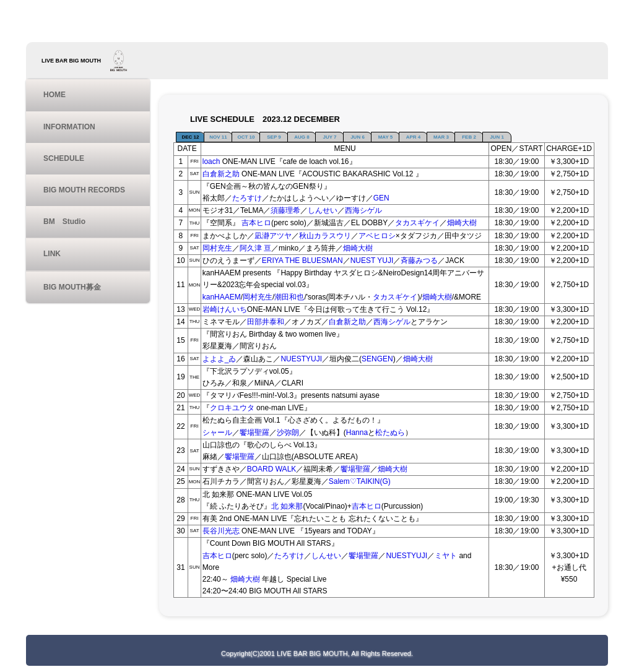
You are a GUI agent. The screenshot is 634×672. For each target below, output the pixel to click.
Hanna (357, 433)
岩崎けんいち (225, 309)
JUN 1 (497, 137)
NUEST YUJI (372, 261)
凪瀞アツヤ (273, 236)
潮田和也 (289, 297)
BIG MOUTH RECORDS (84, 190)
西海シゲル (363, 210)
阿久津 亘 (255, 248)
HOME (54, 95)
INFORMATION (69, 127)
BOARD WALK (272, 469)
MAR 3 (441, 137)
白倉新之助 (221, 174)
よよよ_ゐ (219, 359)
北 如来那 (287, 506)
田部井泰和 (266, 322)
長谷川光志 (221, 531)
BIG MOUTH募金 (72, 287)
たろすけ (247, 198)
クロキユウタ (232, 408)
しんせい (323, 210)
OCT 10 (246, 137)
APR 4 (414, 137)
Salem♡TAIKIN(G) (360, 481)
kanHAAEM (222, 297)
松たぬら (390, 433)
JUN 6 (358, 137)
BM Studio (64, 222)
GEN (381, 198)
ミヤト (446, 556)
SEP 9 (274, 137)
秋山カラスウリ (325, 236)
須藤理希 (285, 210)
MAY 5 (386, 137)
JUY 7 (329, 137)
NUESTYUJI (301, 359)
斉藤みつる (419, 261)
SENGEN (377, 359)
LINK (52, 254)
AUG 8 (302, 137)
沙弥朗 (288, 433)
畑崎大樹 (462, 223)
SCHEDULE (64, 158)
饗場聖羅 (254, 433)
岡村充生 (217, 248)
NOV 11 (218, 137)
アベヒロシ (377, 236)
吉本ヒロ (256, 223)
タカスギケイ (417, 223)
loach (211, 162)
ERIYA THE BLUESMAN (302, 261)
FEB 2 (469, 137)
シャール (217, 433)
